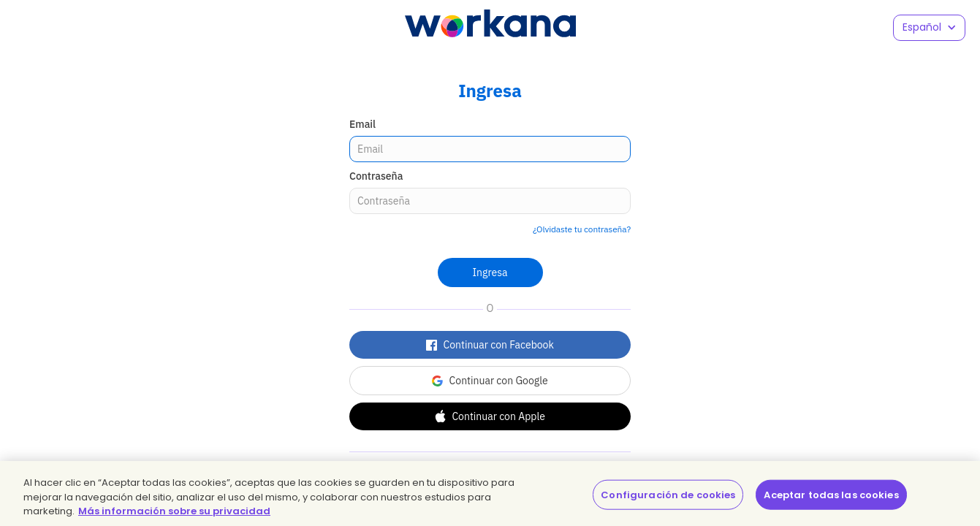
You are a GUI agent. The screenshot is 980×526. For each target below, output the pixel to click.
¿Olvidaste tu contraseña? (582, 229)
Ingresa (490, 272)
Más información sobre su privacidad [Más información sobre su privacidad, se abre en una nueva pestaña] (174, 511)
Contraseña (376, 176)
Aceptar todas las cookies (831, 494)
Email (362, 124)
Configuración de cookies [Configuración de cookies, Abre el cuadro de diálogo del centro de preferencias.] (668, 494)
